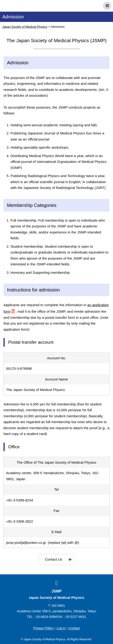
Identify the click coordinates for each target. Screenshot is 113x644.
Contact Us (54, 559)
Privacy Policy (43, 628)
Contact (74, 628)
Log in (61, 628)
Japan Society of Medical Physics (23, 6)
